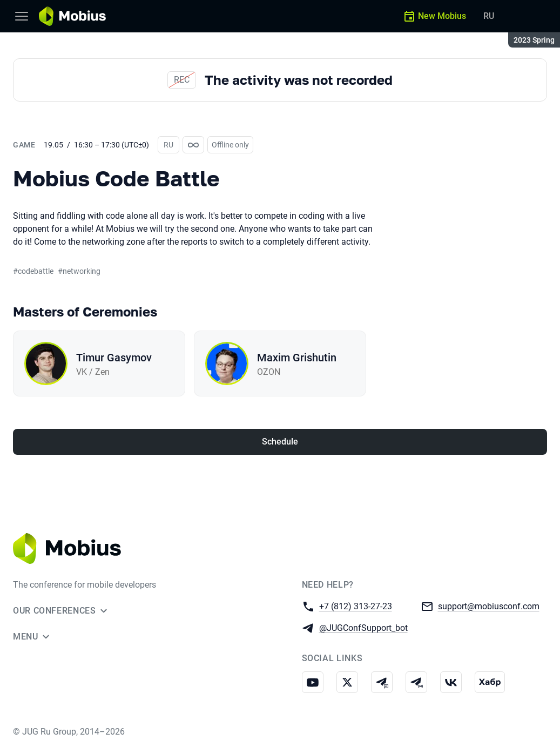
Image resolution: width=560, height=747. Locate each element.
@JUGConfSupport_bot (363, 627)
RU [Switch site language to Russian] (489, 16)
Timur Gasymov (114, 358)
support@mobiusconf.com (489, 606)
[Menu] (22, 16)
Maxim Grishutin (297, 358)
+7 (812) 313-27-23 (356, 606)
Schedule (280, 442)
